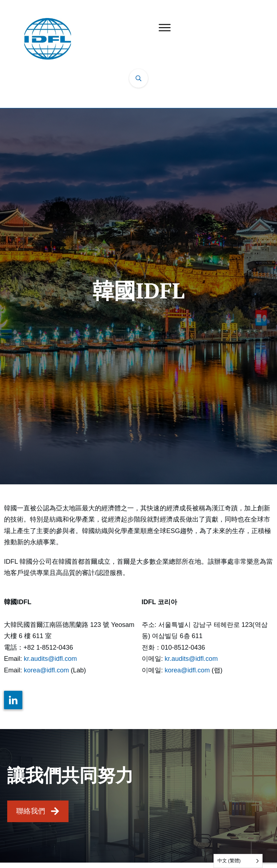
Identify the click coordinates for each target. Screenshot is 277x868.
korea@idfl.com (46, 670)
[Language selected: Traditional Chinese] (238, 861)
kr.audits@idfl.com (50, 659)
